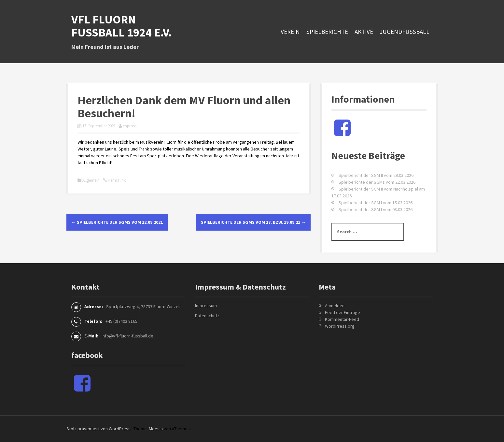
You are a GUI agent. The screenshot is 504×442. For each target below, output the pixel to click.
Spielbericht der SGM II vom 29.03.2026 (376, 175)
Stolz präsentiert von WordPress (98, 429)
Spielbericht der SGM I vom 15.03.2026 (376, 203)
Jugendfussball (405, 32)
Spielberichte (327, 32)
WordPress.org (340, 326)
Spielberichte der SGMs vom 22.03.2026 (377, 182)
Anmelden (335, 306)
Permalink (116, 180)
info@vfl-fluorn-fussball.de (127, 336)
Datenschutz (207, 316)
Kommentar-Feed (342, 319)
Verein (290, 32)
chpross (130, 126)
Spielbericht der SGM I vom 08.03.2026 (376, 209)
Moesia (156, 429)
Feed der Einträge (343, 312)
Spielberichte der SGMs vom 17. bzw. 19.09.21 (253, 222)
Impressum (206, 306)
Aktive (364, 32)
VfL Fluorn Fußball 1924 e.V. (121, 26)
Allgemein (91, 180)
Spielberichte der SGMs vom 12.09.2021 (117, 222)
